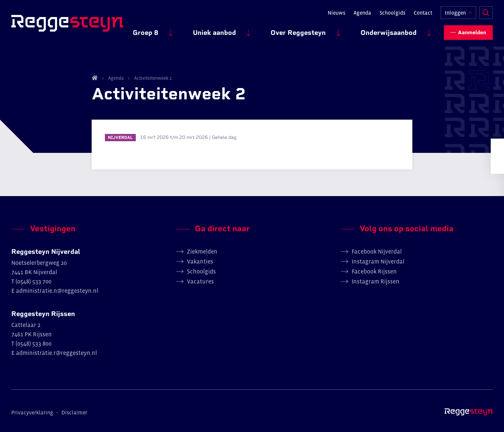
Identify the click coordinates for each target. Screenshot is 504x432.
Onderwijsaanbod (396, 30)
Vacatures (200, 281)
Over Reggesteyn (320, 30)
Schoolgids (392, 12)
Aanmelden (472, 30)
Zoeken (486, 12)
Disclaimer (74, 412)
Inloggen (455, 12)
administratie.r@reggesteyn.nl (56, 353)
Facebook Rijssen (374, 271)
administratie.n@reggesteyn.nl (57, 291)
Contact (423, 12)
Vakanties (200, 262)
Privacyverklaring (32, 412)
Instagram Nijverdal (378, 262)
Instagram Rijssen (376, 281)
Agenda (362, 12)
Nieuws (336, 12)
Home (95, 78)
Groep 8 (197, 30)
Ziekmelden (202, 252)
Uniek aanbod (251, 30)
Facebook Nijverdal (377, 252)
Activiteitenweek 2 (152, 78)
